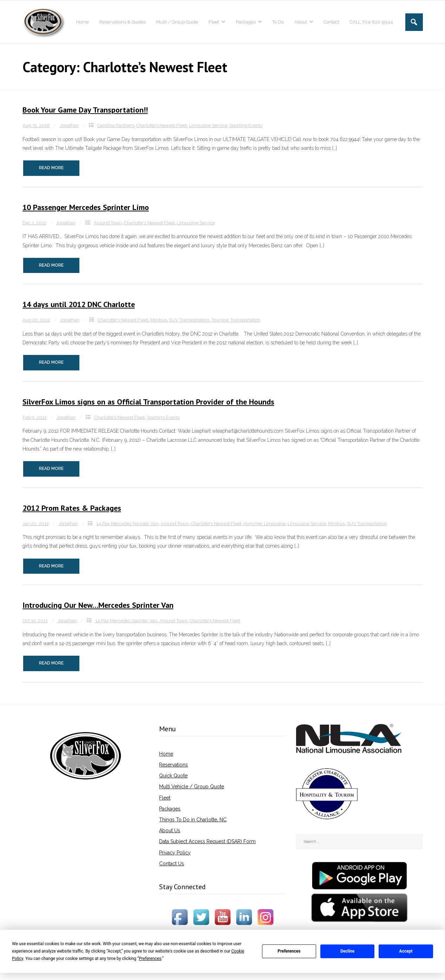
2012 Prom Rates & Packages (72, 508)
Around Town (108, 223)
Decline (347, 951)
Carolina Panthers (116, 125)
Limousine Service (208, 125)
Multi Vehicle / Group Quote (192, 787)
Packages (170, 809)
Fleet (165, 798)
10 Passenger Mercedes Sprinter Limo (86, 207)
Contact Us (172, 864)
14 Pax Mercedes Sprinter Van (127, 524)
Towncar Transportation (236, 320)
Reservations (174, 765)
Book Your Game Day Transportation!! (85, 110)
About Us (170, 831)
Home (166, 754)
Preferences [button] (150, 959)
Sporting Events (246, 125)
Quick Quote (173, 776)
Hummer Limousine (264, 524)
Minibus (159, 320)
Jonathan (69, 125)
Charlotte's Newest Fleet (162, 125)
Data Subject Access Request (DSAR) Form (207, 841)
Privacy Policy (175, 853)
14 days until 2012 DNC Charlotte (79, 304)
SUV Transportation (189, 320)
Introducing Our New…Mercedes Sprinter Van (98, 605)
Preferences (289, 951)
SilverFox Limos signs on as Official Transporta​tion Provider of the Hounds (148, 402)
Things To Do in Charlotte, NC (193, 820)
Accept (406, 951)
